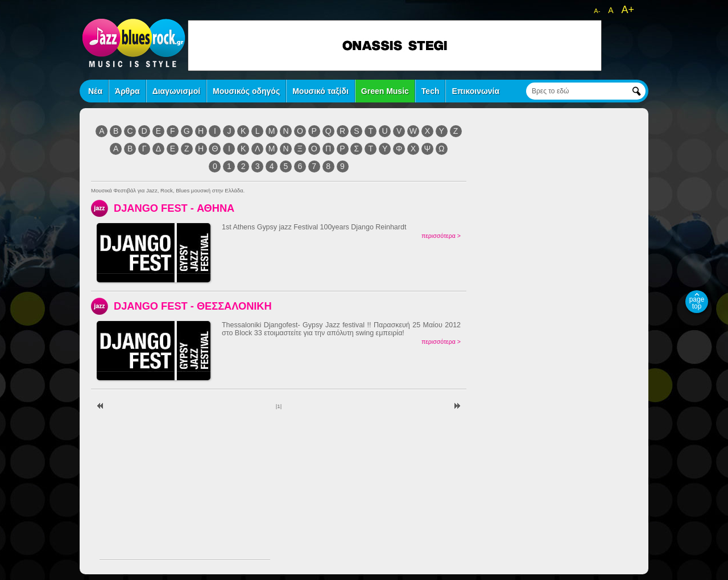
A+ (628, 10)
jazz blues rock (134, 43)
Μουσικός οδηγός (246, 91)
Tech (431, 91)
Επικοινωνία (475, 91)
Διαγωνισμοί (176, 91)
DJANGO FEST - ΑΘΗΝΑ (174, 208)
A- (597, 11)
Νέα (95, 91)
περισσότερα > (441, 236)
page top (697, 303)
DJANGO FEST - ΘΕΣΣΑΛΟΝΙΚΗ (193, 306)
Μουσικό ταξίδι (320, 91)
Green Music (385, 91)
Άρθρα (127, 91)
